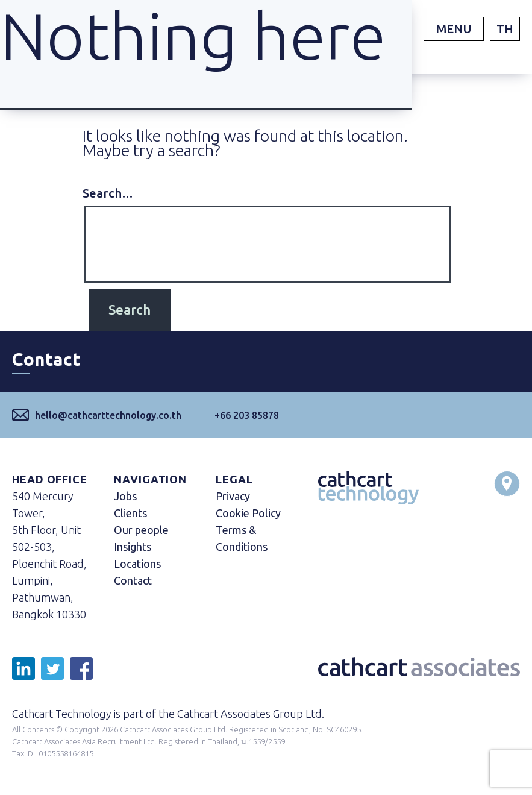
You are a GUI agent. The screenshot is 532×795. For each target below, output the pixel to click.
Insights (133, 547)
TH (505, 29)
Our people (141, 530)
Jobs (125, 496)
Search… (108, 193)
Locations (137, 564)
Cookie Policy (248, 513)
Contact (133, 580)
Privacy (233, 496)
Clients (130, 513)
